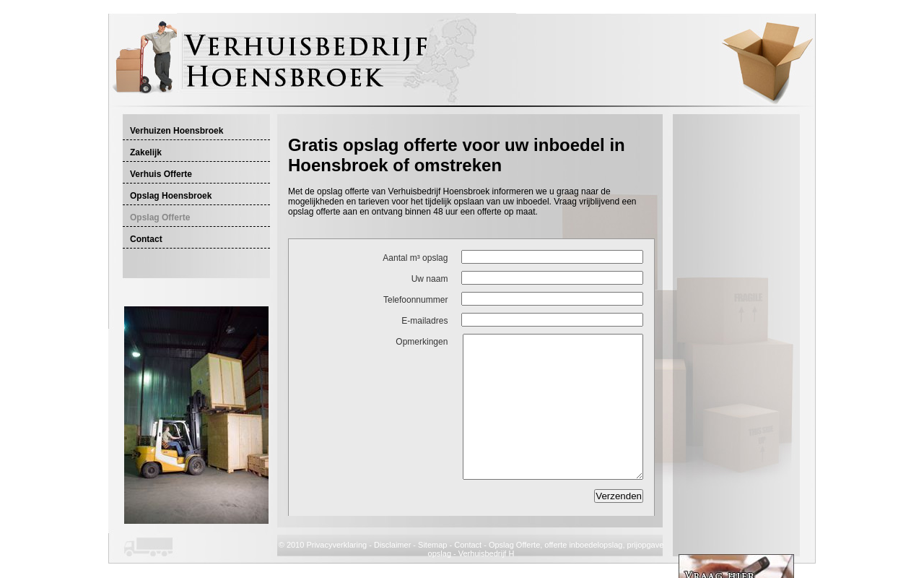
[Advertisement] (457, 128)
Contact (468, 545)
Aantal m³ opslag (415, 258)
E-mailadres (424, 321)
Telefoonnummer (415, 300)
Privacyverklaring (336, 545)
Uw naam (430, 279)
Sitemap (432, 545)
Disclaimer (392, 545)
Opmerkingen (422, 342)
